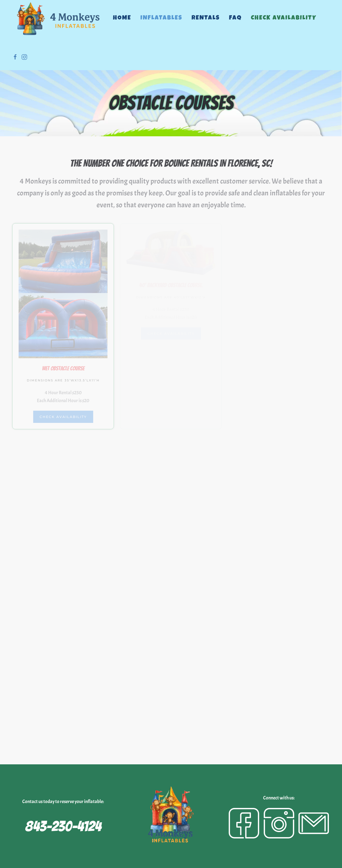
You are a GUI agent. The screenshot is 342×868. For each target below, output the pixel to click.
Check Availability (284, 18)
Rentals (206, 18)
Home (122, 18)
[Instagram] (279, 823)
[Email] (314, 823)
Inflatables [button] (161, 18)
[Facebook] (244, 823)
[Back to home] (58, 18)
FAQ (235, 18)
